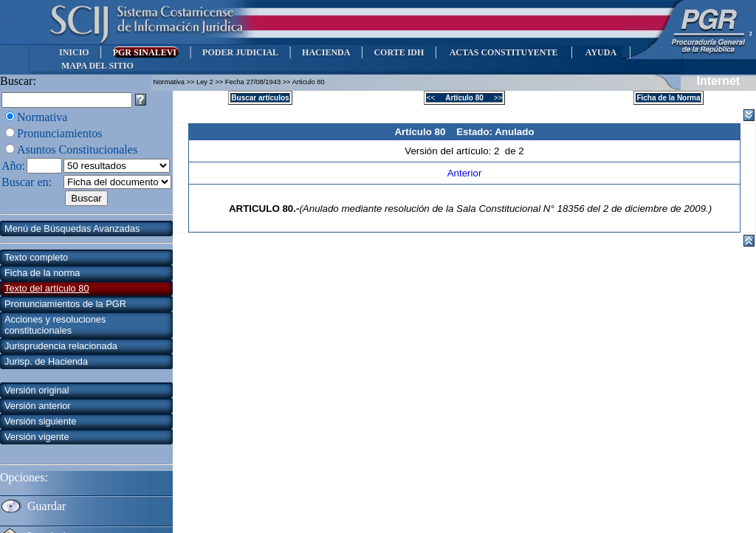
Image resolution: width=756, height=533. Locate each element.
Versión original (37, 390)
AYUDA (601, 52)
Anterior (465, 173)
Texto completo (36, 257)
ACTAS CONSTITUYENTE (504, 52)
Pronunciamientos (60, 133)
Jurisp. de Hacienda (46, 361)
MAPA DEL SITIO (97, 66)
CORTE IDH (399, 52)
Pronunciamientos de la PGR (65, 304)
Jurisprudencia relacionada (61, 346)
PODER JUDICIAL (240, 52)
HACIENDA (326, 52)
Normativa (42, 117)
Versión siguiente (40, 421)
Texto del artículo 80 (47, 288)
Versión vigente (37, 437)
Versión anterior (38, 406)
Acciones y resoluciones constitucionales (55, 325)
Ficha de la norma (42, 273)
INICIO (74, 52)
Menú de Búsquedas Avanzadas (72, 228)
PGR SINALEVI (146, 52)
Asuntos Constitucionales (77, 149)
